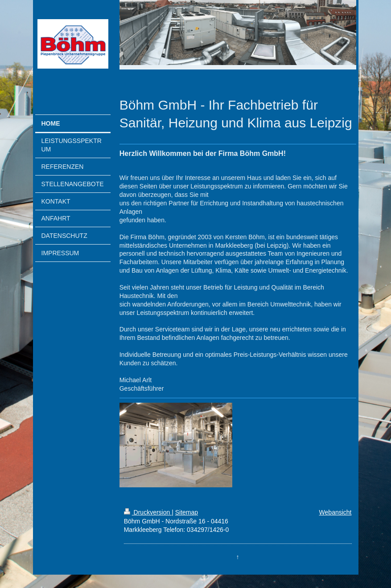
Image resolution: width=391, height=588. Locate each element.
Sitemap (187, 512)
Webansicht (335, 512)
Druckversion (148, 512)
